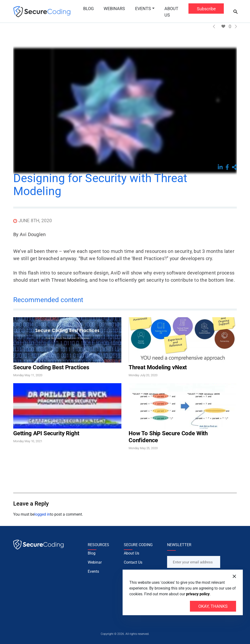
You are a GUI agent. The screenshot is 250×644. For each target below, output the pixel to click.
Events (143, 9)
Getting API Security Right (46, 433)
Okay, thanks (213, 606)
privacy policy (198, 594)
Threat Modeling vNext (158, 367)
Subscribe (206, 9)
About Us (171, 12)
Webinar (95, 567)
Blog (88, 9)
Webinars (114, 9)
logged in (42, 514)
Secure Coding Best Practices (51, 367)
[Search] (236, 12)
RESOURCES (98, 545)
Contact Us (133, 567)
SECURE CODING (138, 545)
